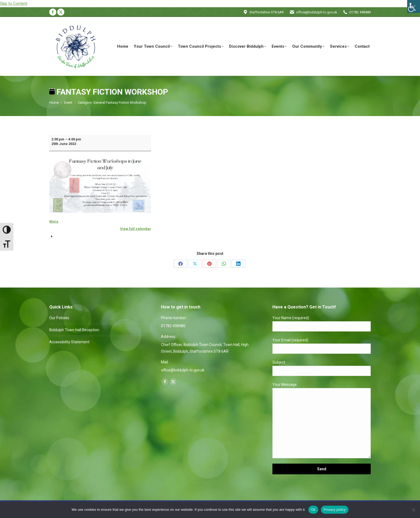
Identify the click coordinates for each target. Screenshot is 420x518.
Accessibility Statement (69, 342)
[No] (413, 510)
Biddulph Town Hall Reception (74, 330)
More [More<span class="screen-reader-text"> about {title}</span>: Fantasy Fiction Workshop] (54, 221)
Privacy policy (335, 510)
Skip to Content (14, 3)
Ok (313, 510)
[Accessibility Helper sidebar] (414, 6)
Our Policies (59, 318)
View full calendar (136, 229)
